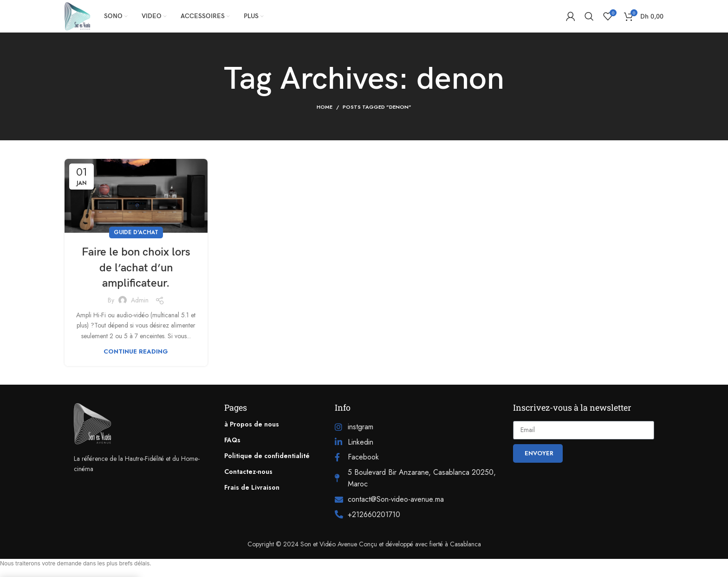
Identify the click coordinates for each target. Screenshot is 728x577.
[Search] (589, 16)
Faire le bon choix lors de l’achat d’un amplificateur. (136, 268)
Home (325, 107)
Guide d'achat (136, 232)
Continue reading (136, 351)
